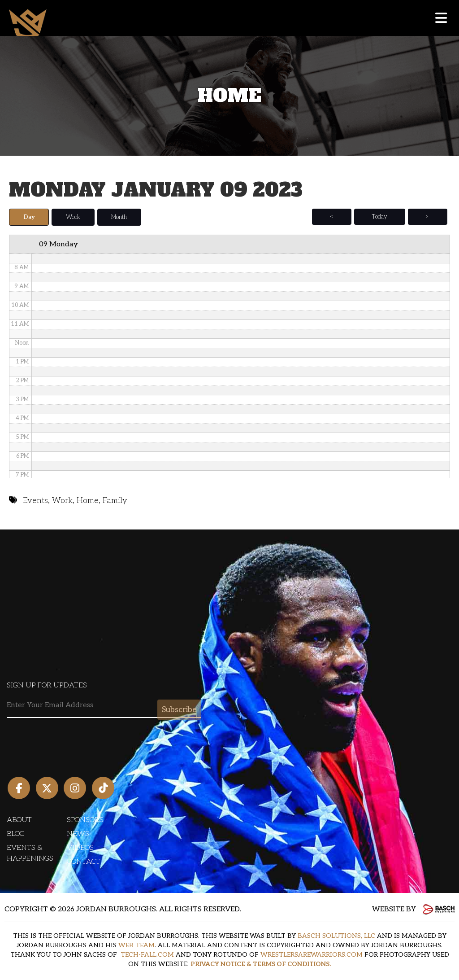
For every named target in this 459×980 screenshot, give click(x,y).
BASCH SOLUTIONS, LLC (336, 936)
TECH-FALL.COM (147, 955)
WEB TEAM (136, 945)
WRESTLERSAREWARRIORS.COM (312, 955)
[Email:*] (104, 705)
